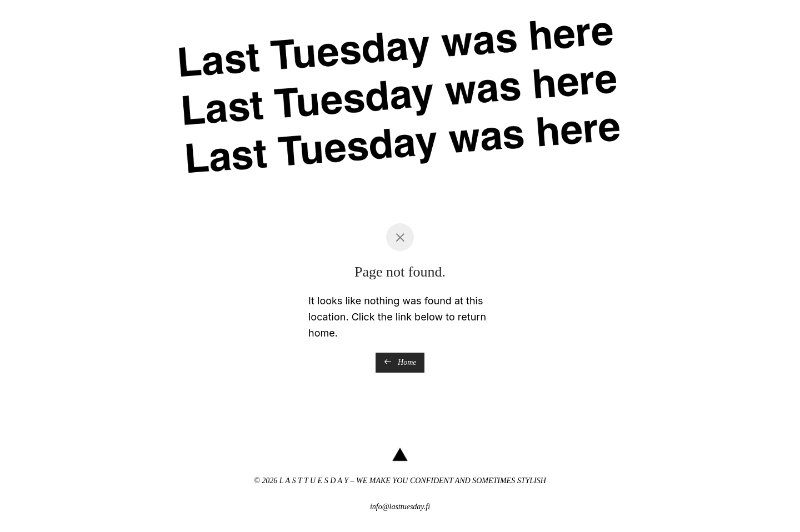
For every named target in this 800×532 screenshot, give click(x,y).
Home (400, 362)
